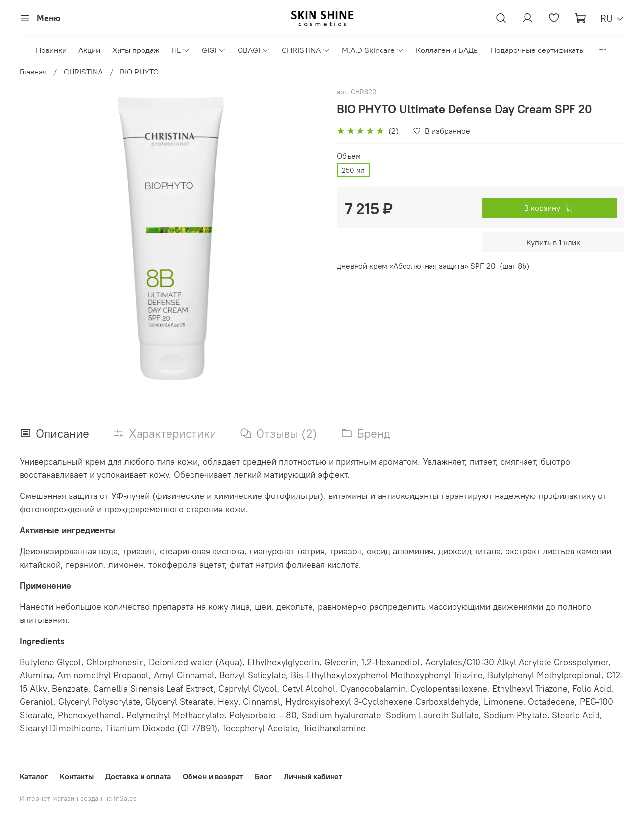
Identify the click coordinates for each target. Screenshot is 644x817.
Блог (263, 776)
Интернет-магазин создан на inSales (78, 798)
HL (181, 50)
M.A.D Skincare (373, 50)
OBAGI (253, 50)
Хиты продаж (136, 50)
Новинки (51, 50)
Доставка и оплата (138, 776)
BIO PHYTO (139, 72)
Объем (349, 156)
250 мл (353, 170)
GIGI (214, 50)
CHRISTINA (306, 50)
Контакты (77, 776)
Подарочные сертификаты (538, 50)
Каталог (34, 776)
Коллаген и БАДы (447, 50)
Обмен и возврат (213, 776)
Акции (89, 50)
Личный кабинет (313, 776)
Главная (33, 72)
